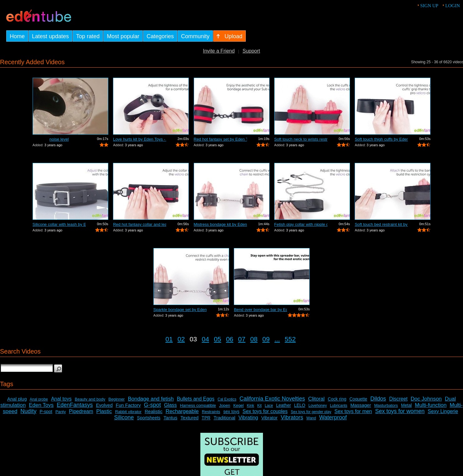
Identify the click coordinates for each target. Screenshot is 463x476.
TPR (206, 418)
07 (242, 339)
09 (266, 339)
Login (453, 6)
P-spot (46, 411)
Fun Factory (128, 405)
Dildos (378, 399)
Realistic (154, 411)
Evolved (104, 405)
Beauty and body (90, 399)
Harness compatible (198, 405)
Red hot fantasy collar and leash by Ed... (140, 224)
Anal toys (61, 399)
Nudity (28, 411)
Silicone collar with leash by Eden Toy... (59, 224)
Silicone (124, 417)
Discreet (398, 399)
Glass (170, 405)
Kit (260, 406)
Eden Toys (41, 405)
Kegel (238, 405)
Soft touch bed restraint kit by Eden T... (381, 224)
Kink (250, 406)
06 (230, 339)
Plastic (104, 411)
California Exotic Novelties (272, 399)
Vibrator (270, 418)
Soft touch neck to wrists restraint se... (301, 139)
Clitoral (316, 399)
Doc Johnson (426, 399)
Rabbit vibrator (129, 412)
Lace (269, 406)
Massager (361, 405)
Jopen (225, 405)
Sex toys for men (353, 411)
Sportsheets (149, 418)
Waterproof (333, 417)
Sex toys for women (400, 411)
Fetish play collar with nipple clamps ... (301, 224)
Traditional (224, 418)
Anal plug (17, 399)
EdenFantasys (75, 405)
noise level (59, 139)
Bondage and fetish (151, 399)
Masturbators (386, 405)
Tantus (170, 418)
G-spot (152, 405)
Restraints (211, 412)
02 (181, 339)
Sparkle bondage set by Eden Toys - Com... (180, 310)
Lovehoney (318, 406)
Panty (61, 412)
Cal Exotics (227, 399)
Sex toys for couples (265, 411)
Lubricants (339, 406)
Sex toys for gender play (311, 412)
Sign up (429, 6)
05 (217, 339)
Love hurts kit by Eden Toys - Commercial (140, 139)
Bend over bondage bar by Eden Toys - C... (260, 310)
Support (251, 51)
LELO (300, 405)
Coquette (358, 399)
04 (205, 339)
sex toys (231, 411)
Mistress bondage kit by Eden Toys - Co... (220, 224)
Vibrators (292, 417)
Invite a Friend (219, 51)
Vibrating (248, 418)
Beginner (116, 399)
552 (290, 339)
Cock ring (337, 399)
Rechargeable (182, 411)
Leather (283, 405)
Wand (311, 418)
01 (169, 339)
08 (254, 339)
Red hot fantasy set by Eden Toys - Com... (220, 139)
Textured (190, 418)
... (277, 339)
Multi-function (431, 405)
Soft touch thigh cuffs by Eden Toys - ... (381, 139)
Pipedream (81, 411)
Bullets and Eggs (196, 399)
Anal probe (39, 399)
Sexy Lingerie (443, 411)
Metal (406, 405)
